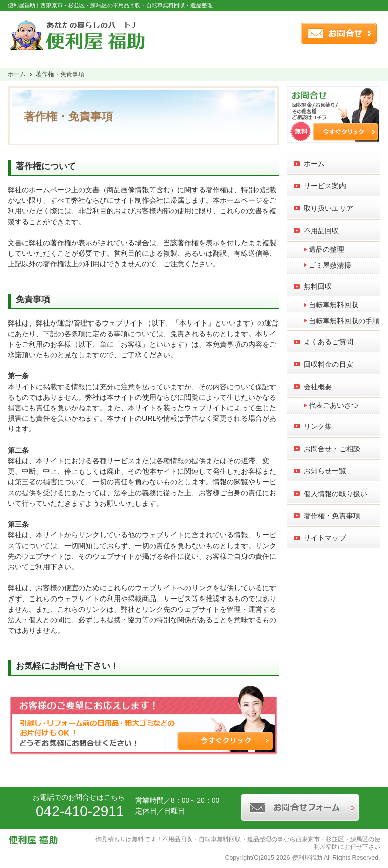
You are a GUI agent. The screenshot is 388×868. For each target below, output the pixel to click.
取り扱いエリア (328, 208)
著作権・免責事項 (332, 516)
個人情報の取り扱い (335, 494)
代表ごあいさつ (333, 405)
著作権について (46, 166)
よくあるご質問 (328, 342)
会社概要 (318, 387)
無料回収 (318, 286)
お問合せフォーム (338, 33)
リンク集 (318, 426)
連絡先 (285, 33)
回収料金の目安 (328, 364)
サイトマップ (325, 538)
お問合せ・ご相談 (332, 449)
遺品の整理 (326, 249)
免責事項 (33, 300)
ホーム (314, 164)
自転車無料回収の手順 (344, 321)
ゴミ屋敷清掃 (330, 265)
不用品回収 (321, 231)
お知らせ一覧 (325, 471)
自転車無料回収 (333, 305)
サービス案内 (325, 186)
